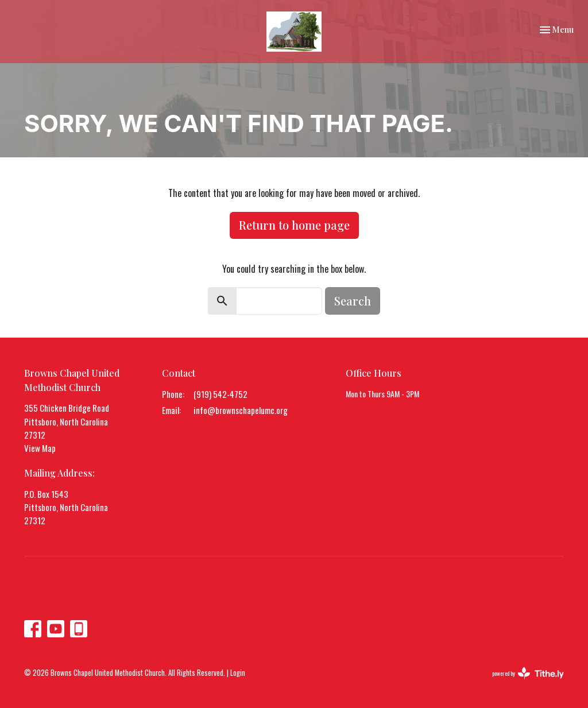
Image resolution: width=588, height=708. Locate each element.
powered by (528, 673)
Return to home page (294, 225)
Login (238, 673)
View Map (40, 448)
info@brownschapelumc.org (241, 410)
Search (353, 301)
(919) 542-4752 (220, 394)
